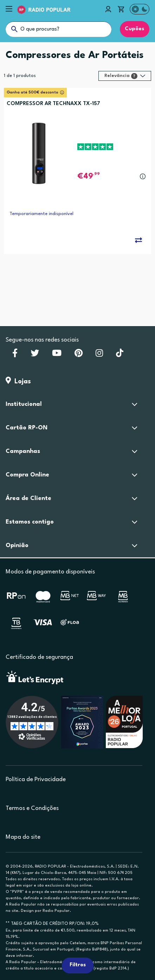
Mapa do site (23, 837)
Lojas (18, 382)
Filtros (78, 965)
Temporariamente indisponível (41, 214)
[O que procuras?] (59, 29)
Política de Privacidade (36, 780)
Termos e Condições (32, 808)
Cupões (134, 29)
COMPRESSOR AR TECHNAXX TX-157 (53, 104)
